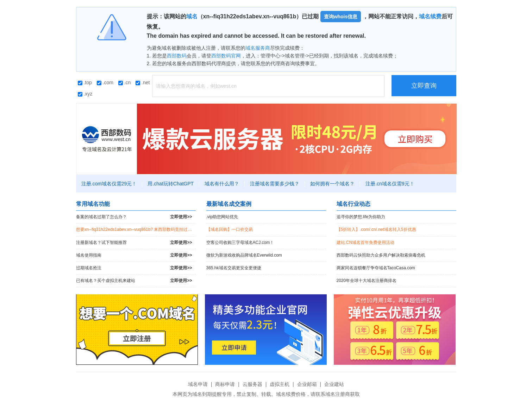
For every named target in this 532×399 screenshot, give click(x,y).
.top (85, 82)
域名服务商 (258, 48)
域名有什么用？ (222, 184)
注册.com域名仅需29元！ (109, 184)
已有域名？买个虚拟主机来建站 (134, 281)
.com (105, 82)
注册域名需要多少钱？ (275, 184)
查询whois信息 (341, 17)
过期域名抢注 (134, 268)
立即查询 (424, 86)
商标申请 (225, 384)
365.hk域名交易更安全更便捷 (234, 268)
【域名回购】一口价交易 (230, 229)
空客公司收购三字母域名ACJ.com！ (240, 243)
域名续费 (430, 16)
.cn (125, 82)
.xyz (85, 94)
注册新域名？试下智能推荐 (134, 243)
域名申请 (198, 384)
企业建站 (334, 384)
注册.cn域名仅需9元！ (390, 184)
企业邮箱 (307, 384)
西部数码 (177, 56)
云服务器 (252, 384)
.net (143, 82)
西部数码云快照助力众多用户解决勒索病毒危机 (381, 255)
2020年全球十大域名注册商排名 (367, 281)
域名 (192, 16)
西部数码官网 (226, 56)
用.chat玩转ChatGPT (171, 184)
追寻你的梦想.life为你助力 (361, 217)
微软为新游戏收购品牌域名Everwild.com (244, 255)
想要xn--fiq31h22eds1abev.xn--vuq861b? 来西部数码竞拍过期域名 (136, 229)
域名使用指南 (134, 255)
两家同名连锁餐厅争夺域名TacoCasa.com (376, 268)
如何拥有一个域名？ (332, 184)
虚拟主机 (280, 384)
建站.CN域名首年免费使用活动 (366, 243)
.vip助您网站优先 (222, 217)
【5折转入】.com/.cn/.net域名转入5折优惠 (376, 229)
